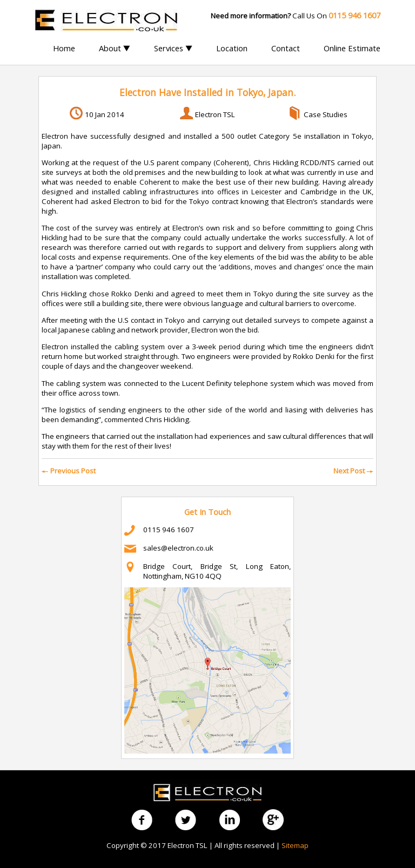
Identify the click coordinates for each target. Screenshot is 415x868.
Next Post (353, 471)
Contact (286, 48)
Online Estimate (352, 48)
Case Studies (326, 114)
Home (64, 48)
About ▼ (115, 48)
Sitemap (295, 845)
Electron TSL (215, 114)
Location (232, 48)
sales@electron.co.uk (178, 548)
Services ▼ (173, 48)
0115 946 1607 (169, 530)
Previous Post (69, 471)
